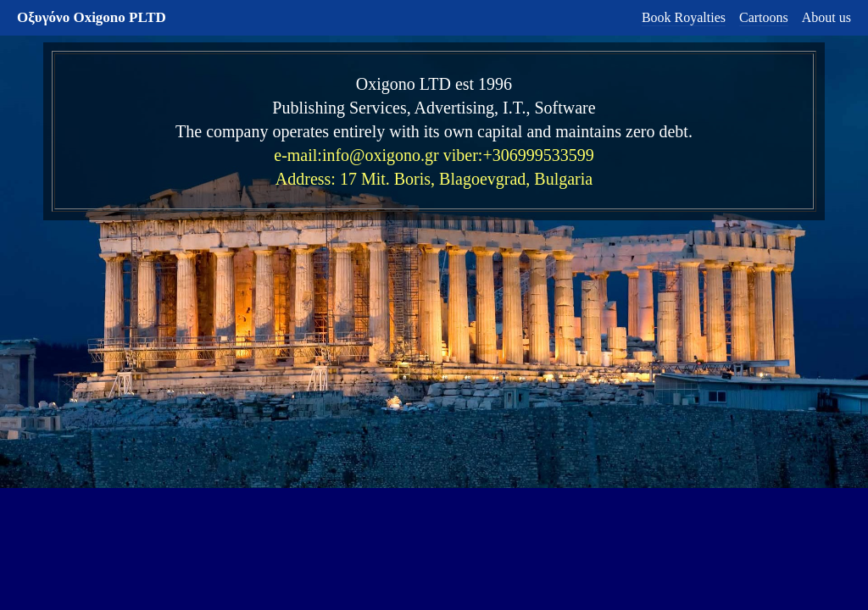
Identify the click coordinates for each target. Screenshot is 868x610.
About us (826, 17)
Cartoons (764, 17)
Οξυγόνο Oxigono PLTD (92, 17)
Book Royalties (684, 17)
